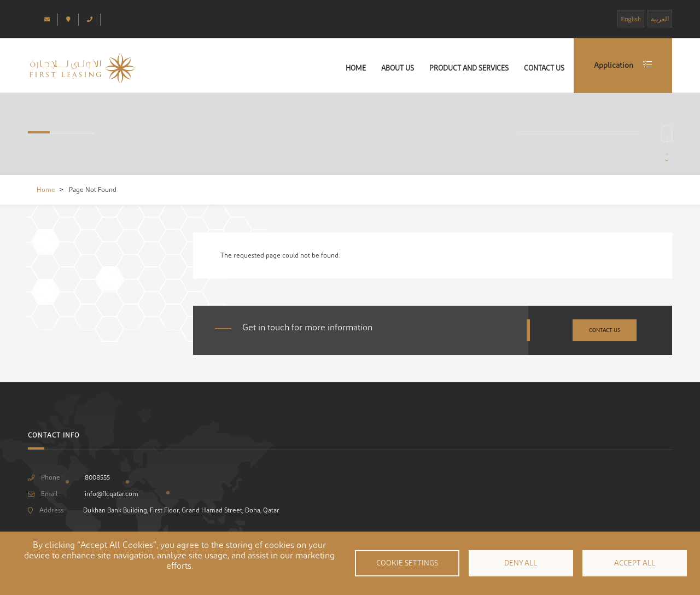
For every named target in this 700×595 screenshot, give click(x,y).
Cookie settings (407, 563)
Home (356, 68)
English (631, 19)
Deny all (521, 563)
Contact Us (544, 68)
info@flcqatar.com (112, 494)
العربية (660, 19)
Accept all (635, 563)
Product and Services (469, 68)
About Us (398, 68)
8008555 (97, 477)
